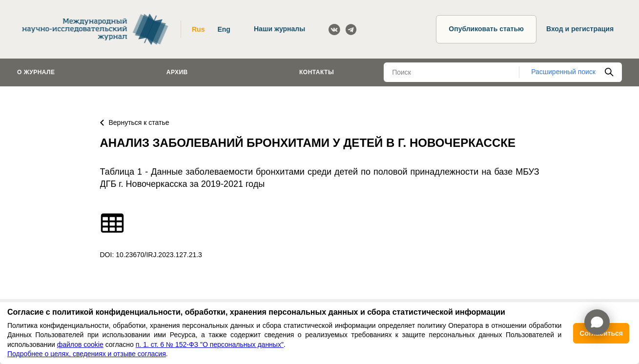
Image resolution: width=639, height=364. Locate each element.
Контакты (317, 72)
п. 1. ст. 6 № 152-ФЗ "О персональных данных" (210, 344)
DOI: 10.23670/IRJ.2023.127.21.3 (151, 255)
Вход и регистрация (580, 29)
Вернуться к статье (135, 122)
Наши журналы (279, 29)
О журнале (36, 72)
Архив (177, 72)
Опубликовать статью (486, 29)
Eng (224, 29)
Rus (198, 29)
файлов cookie (80, 344)
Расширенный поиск (563, 72)
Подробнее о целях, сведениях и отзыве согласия (87, 354)
